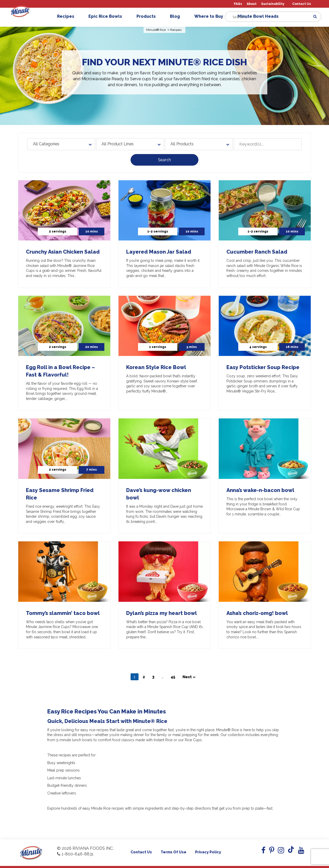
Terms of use (173, 852)
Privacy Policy (208, 852)
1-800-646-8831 (75, 854)
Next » (189, 677)
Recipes (68, 16)
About (252, 4)
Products (148, 16)
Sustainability (273, 4)
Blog (177, 16)
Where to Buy (211, 16)
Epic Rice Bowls (107, 16)
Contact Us (302, 4)
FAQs (238, 4)
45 (173, 677)
